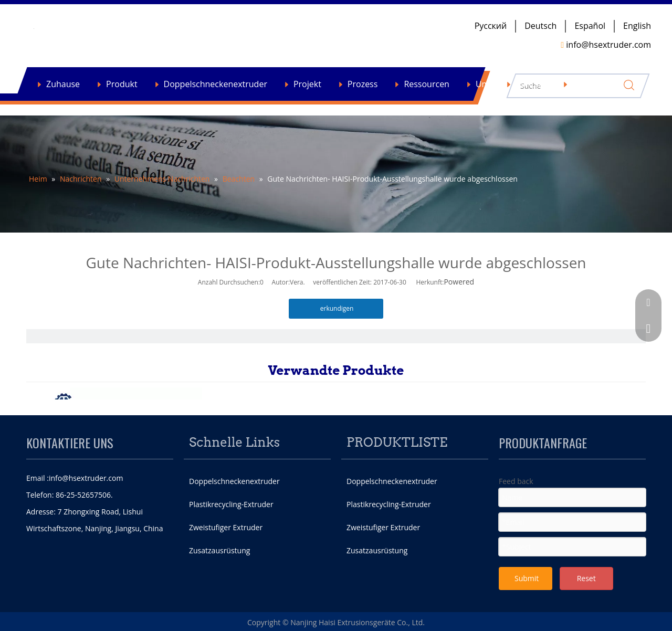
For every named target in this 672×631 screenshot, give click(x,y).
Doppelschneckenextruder (216, 84)
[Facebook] (507, 612)
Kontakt (531, 84)
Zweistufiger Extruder (226, 527)
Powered (459, 282)
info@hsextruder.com (86, 478)
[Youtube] (593, 612)
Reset (586, 578)
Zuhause (63, 84)
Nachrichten (596, 84)
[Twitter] (529, 612)
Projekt (307, 84)
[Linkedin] (571, 612)
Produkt (122, 84)
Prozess (363, 84)
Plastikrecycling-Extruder (231, 504)
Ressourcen (427, 84)
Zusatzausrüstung (219, 550)
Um (482, 84)
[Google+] (550, 612)
